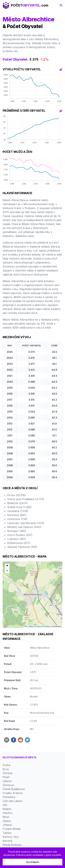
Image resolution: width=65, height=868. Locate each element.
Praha (6, 765)
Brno (6, 769)
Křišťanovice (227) (19, 543)
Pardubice (9, 797)
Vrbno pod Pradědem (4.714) (26, 499)
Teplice (7, 833)
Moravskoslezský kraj (42, 713)
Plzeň (6, 777)
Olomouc (8, 785)
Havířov (8, 813)
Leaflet (29, 626)
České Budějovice (14, 789)
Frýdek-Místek (12, 829)
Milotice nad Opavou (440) (24, 527)
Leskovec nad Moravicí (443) (26, 523)
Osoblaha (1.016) (18, 511)
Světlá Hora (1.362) (19, 507)
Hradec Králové (13, 793)
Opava (7, 821)
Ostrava (8, 773)
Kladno (7, 809)
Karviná (7, 841)
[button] (7, 566)
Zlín (5, 805)
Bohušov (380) (17, 531)
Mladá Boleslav (12, 845)
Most (6, 817)
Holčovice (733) (17, 519)
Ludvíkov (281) (17, 539)
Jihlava (7, 825)
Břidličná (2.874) (18, 503)
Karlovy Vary (11, 837)
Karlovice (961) (17, 515)
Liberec (7, 781)
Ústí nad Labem (12, 801)
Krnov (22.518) (17, 495)
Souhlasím (33, 862)
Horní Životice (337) (20, 535)
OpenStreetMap (44, 626)
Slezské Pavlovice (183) (22, 547)
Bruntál (34, 697)
